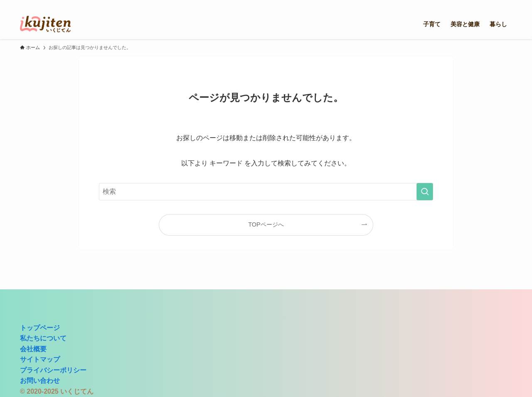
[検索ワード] (266, 192)
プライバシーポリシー (53, 370)
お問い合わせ (40, 381)
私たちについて (43, 338)
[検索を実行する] (425, 192)
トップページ (40, 328)
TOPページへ (266, 224)
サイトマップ (40, 359)
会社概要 (33, 349)
